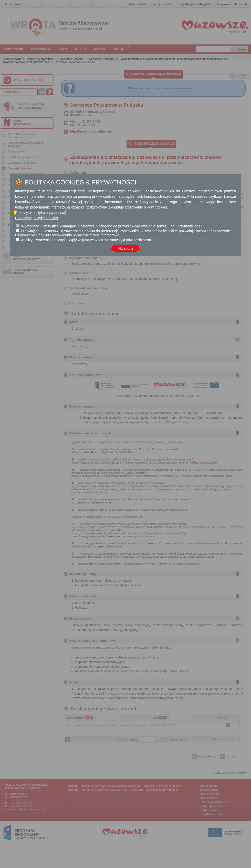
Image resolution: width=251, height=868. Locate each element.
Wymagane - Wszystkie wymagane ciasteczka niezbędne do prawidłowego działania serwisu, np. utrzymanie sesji (112, 226)
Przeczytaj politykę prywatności (40, 213)
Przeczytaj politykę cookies (36, 218)
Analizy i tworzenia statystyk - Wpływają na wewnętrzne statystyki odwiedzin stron (86, 240)
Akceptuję (125, 248)
